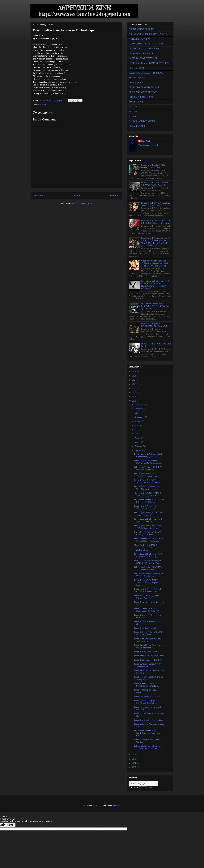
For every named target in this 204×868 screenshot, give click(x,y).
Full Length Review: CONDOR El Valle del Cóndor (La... (148, 575)
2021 (135, 393)
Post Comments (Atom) (82, 204)
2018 (135, 755)
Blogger (116, 806)
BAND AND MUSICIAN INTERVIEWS (146, 44)
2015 (135, 767)
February (139, 446)
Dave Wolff (146, 141)
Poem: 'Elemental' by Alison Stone (148, 720)
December (139, 404)
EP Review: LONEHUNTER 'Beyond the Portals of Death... (148, 481)
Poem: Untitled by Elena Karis (147, 696)
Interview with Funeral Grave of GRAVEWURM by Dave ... (147, 590)
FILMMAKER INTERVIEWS (142, 53)
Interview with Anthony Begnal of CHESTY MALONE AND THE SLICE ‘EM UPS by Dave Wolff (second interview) (155, 242)
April (137, 438)
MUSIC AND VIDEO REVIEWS (143, 92)
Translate (146, 787)
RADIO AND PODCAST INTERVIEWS (146, 73)
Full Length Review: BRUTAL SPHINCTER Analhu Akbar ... (148, 747)
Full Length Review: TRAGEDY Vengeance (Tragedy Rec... (148, 475)
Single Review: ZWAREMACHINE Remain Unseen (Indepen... (149, 540)
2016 (135, 763)
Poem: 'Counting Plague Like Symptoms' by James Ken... (147, 685)
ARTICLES (134, 107)
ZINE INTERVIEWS (138, 78)
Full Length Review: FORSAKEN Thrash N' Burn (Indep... (148, 514)
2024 (135, 380)
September (139, 417)
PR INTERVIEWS (137, 68)
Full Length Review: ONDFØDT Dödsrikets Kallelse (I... (148, 468)
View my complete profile (149, 145)
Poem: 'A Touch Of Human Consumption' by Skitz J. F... (147, 610)
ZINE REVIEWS (136, 102)
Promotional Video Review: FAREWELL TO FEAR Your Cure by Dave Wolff (156, 306)
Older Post (114, 196)
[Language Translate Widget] (144, 783)
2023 (135, 384)
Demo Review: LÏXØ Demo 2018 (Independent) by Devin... (148, 455)
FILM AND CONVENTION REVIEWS (146, 87)
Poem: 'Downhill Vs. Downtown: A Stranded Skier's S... (149, 647)
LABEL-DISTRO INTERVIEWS (143, 58)
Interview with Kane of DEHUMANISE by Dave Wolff (154, 325)
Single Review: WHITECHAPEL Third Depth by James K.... (148, 494)
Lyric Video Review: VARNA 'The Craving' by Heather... (148, 533)
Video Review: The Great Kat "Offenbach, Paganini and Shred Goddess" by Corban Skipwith (154, 263)
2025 (135, 376)
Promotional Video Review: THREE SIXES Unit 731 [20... (149, 501)
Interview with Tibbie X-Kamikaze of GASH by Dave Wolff (156, 204)
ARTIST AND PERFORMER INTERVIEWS (148, 34)
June (137, 430)
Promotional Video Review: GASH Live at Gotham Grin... (149, 520)
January (138, 451)
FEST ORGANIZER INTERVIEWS (144, 49)
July (137, 425)
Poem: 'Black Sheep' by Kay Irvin (148, 660)
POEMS (43, 105)
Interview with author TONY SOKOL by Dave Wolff (153, 166)
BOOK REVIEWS (137, 82)
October (138, 413)
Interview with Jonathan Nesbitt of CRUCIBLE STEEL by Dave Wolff (156, 222)
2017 (135, 759)
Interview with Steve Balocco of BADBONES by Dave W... (147, 562)
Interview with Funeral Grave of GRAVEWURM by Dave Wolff (155, 184)
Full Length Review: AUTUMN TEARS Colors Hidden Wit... (147, 527)
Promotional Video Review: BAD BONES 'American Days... (148, 555)
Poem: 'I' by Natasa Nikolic (145, 628)
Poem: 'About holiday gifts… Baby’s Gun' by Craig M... (146, 702)
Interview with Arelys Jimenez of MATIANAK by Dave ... (148, 507)
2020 (135, 397)
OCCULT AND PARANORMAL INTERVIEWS (149, 63)
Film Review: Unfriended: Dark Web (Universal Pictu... (147, 488)
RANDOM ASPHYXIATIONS (142, 121)
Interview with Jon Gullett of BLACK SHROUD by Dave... (148, 462)
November (139, 409)
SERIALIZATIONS (137, 126)
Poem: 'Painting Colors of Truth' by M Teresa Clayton (149, 634)
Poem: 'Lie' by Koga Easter (145, 652)
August (138, 421)
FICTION (133, 112)
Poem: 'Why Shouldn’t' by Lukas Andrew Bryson (148, 640)
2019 (135, 401)
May (137, 434)
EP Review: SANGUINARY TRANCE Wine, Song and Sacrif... (146, 583)
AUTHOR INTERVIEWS (140, 39)
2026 (135, 372)
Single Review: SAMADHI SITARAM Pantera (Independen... (146, 548)
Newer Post (39, 196)
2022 (135, 388)
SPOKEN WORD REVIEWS (141, 97)
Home (77, 196)
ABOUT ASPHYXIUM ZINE (141, 29)
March (137, 442)
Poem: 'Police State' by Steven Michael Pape (147, 597)
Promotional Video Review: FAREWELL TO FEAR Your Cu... (147, 733)
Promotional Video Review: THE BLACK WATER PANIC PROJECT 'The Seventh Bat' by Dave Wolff (155, 285)
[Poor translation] (11, 825)
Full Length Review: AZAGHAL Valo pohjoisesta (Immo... (148, 568)
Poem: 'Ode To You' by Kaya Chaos (149, 656)
